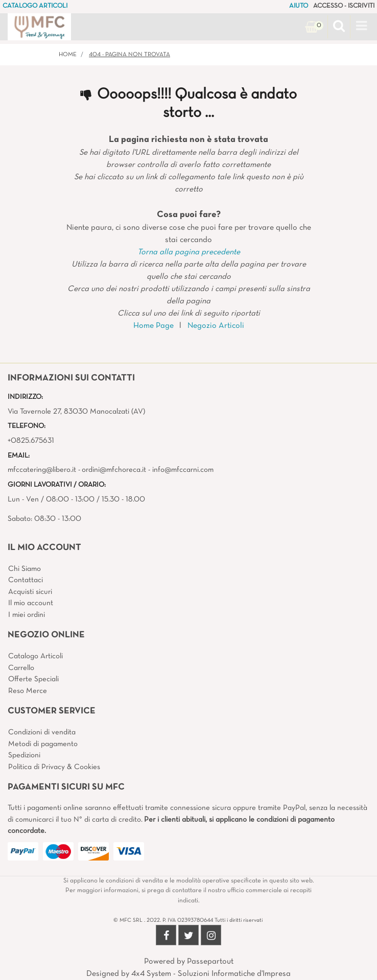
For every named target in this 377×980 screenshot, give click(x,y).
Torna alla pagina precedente (189, 252)
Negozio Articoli (216, 326)
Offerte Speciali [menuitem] (33, 679)
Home (68, 55)
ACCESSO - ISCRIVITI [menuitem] (344, 6)
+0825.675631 (31, 441)
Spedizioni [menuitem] (24, 755)
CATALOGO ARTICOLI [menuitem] (35, 6)
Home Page (154, 326)
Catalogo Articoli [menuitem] (36, 656)
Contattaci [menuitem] (26, 580)
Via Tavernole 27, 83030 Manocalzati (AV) (76, 412)
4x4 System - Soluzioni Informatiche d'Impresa (211, 974)
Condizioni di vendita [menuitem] (42, 732)
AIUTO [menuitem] (299, 6)
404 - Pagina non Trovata (129, 55)
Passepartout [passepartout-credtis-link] (210, 962)
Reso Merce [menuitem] (28, 691)
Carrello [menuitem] (21, 668)
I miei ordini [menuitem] (27, 615)
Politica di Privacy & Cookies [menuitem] (54, 767)
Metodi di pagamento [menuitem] (43, 744)
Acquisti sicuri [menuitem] (30, 592)
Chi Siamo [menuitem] (25, 569)
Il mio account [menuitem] (31, 603)
